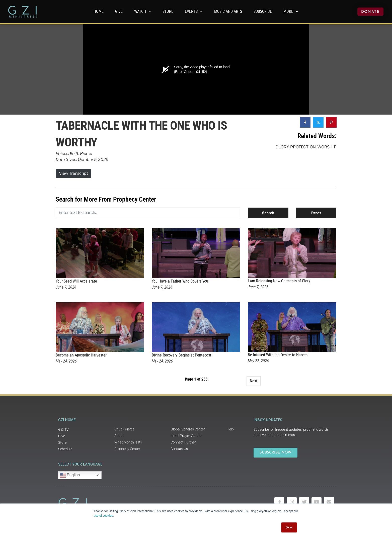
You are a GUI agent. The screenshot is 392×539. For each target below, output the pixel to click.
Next (254, 381)
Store (168, 11)
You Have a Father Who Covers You (180, 281)
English (70, 475)
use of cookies (103, 516)
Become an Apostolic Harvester (81, 355)
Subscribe (263, 11)
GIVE (119, 11)
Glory (282, 147)
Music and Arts (228, 11)
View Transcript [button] (73, 173)
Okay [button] (289, 527)
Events (194, 11)
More (291, 11)
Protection (303, 147)
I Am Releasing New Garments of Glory (279, 281)
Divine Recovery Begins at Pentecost (181, 355)
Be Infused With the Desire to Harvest (278, 355)
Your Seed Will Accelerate (76, 281)
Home (99, 11)
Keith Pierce (81, 154)
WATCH (143, 11)
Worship (327, 147)
